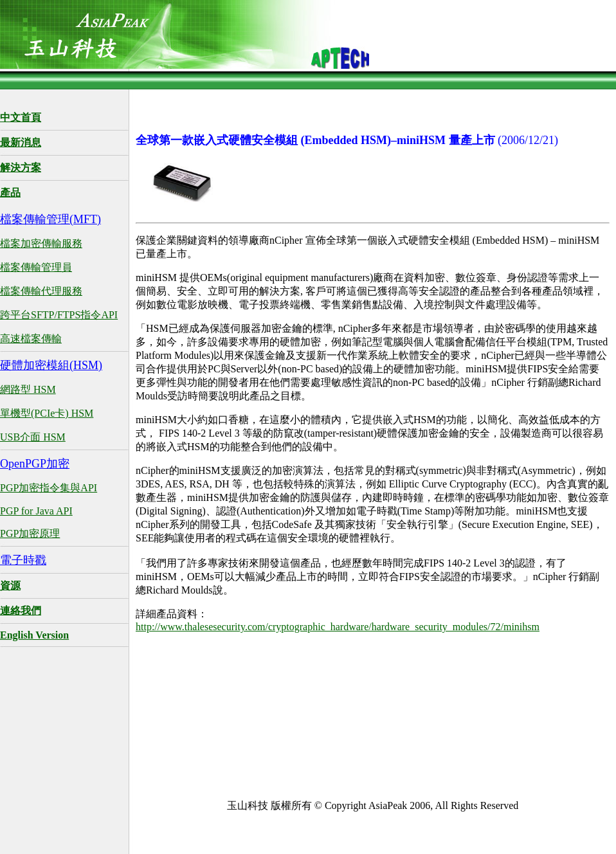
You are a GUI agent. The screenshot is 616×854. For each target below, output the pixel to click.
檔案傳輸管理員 (36, 267)
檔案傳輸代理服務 (41, 291)
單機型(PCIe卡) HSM (47, 413)
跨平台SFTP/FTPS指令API (59, 315)
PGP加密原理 (30, 533)
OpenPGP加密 (35, 464)
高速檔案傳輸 (31, 339)
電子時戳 (23, 560)
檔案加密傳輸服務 (41, 243)
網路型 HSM (28, 389)
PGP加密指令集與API (49, 488)
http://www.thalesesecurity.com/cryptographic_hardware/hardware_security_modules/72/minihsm (338, 627)
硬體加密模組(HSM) (51, 365)
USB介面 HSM (33, 437)
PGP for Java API (36, 511)
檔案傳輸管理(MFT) (50, 219)
